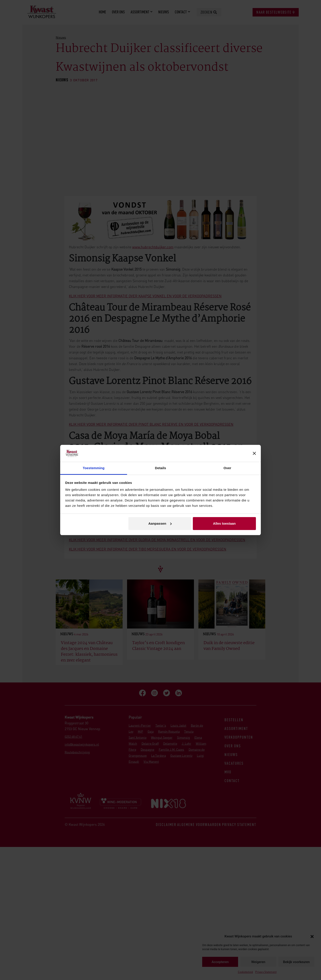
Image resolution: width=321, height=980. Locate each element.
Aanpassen (160, 523)
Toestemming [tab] (94, 468)
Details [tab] (160, 468)
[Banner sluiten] (254, 453)
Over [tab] (227, 468)
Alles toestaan (224, 523)
